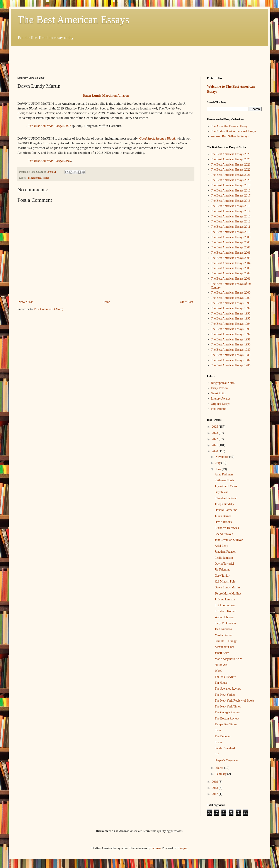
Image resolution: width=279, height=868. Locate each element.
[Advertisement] (139, 58)
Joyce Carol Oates (226, 486)
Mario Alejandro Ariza (229, 659)
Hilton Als (221, 665)
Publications (219, 409)
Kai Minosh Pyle (225, 582)
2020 (215, 451)
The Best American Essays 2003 (231, 268)
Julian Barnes (223, 516)
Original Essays (221, 404)
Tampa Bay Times (226, 724)
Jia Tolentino (223, 570)
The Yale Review (225, 677)
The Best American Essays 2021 (50, 126)
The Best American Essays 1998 (231, 303)
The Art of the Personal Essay (229, 126)
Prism (218, 742)
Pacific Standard (225, 748)
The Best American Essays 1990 (231, 344)
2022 (215, 439)
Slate (218, 730)
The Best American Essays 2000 (231, 293)
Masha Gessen (224, 635)
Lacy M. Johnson (225, 623)
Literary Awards (221, 399)
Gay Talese (221, 492)
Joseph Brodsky (224, 504)
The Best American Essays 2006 (231, 253)
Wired (218, 671)
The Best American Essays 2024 (231, 159)
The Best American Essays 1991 (231, 339)
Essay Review (220, 388)
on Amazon (106, 95)
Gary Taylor (222, 576)
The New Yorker (225, 695)
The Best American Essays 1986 (231, 365)
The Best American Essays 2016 (231, 201)
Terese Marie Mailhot (228, 594)
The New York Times (228, 707)
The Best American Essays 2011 (231, 227)
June (219, 469)
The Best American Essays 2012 (231, 221)
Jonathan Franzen (225, 552)
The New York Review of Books (235, 701)
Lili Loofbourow (225, 605)
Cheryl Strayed (224, 534)
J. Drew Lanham (225, 599)
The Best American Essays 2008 (231, 242)
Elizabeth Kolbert (225, 611)
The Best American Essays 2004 (231, 263)
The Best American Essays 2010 (231, 232)
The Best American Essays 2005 (231, 258)
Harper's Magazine (226, 760)
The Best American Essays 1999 (231, 298)
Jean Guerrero (223, 629)
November (222, 457)
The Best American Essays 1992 (231, 334)
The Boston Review (227, 718)
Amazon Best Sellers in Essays (230, 136)
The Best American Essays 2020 (231, 180)
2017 (215, 794)
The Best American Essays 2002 (231, 273)
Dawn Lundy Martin (227, 587)
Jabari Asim (222, 653)
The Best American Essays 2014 (231, 211)
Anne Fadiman (224, 474)
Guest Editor (219, 393)
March (220, 768)
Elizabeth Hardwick (227, 528)
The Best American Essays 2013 (231, 216)
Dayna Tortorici (224, 564)
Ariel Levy (221, 546)
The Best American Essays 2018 (231, 191)
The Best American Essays (73, 20)
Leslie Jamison (224, 558)
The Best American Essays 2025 (231, 154)
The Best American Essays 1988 (231, 355)
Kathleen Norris (225, 480)
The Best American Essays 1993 (231, 329)
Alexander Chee (225, 647)
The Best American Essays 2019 (231, 185)
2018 (215, 788)
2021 (215, 445)
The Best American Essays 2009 (231, 237)
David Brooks (223, 522)
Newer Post (26, 302)
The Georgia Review (227, 712)
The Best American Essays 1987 (231, 360)
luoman (156, 848)
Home (106, 302)
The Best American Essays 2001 (231, 279)
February (221, 774)
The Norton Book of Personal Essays (234, 131)
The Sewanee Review (228, 689)
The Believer (223, 736)
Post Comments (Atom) (49, 309)
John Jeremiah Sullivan (229, 540)
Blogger (182, 848)
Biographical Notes (39, 178)
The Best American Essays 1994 (231, 324)
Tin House (221, 683)
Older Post (187, 302)
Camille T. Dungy (226, 641)
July (218, 463)
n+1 (217, 754)
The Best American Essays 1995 (231, 319)
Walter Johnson (224, 617)
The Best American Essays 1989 (231, 350)
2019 (215, 782)
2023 (215, 433)
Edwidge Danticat (226, 498)
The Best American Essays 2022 (231, 170)
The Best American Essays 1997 (231, 308)
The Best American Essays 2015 (231, 206)
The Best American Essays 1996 (231, 314)
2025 (215, 427)
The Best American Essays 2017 (231, 196)
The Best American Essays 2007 (231, 247)
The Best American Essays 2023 (231, 165)
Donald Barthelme (226, 510)
